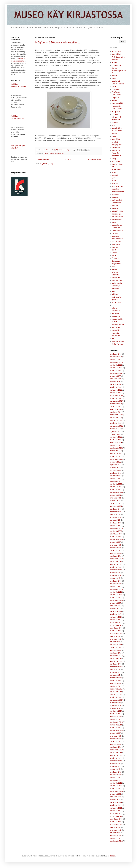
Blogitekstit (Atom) (46, 164)
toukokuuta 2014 (116, 717)
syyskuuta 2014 (116, 706)
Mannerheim (116, 203)
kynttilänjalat (116, 156)
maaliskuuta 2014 (116, 722)
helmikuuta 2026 (116, 365)
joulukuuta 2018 (116, 567)
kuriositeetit (116, 150)
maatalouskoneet (118, 192)
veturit (114, 339)
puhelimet (115, 247)
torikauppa (116, 289)
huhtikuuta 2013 (116, 747)
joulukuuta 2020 (116, 509)
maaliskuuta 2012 (116, 780)
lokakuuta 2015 (115, 670)
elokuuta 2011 (115, 800)
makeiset (115, 197)
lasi (113, 167)
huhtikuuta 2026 (116, 359)
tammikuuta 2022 (116, 487)
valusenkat (116, 336)
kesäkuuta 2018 (116, 581)
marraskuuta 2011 (116, 791)
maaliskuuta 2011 (116, 814)
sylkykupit (115, 272)
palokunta (115, 236)
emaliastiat (116, 81)
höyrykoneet (116, 117)
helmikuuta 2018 (116, 592)
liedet (114, 181)
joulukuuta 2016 (116, 631)
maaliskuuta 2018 (116, 589)
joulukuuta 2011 (116, 789)
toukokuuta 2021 (116, 506)
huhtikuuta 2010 (116, 838)
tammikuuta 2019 (116, 564)
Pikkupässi (116, 244)
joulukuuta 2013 (116, 728)
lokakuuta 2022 (115, 462)
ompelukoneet (117, 225)
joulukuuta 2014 (116, 697)
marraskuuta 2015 (116, 667)
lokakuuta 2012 (115, 764)
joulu (114, 125)
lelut (113, 178)
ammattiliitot (116, 54)
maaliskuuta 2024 (116, 415)
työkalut (115, 300)
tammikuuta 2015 (116, 695)
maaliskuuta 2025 (116, 396)
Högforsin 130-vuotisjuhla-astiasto (58, 42)
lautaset (115, 175)
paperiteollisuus (118, 239)
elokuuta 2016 (115, 642)
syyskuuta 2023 (116, 432)
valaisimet (116, 314)
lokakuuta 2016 (115, 636)
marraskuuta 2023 (116, 426)
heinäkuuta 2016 (116, 645)
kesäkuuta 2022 (116, 473)
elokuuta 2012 (115, 769)
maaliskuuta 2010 (116, 841)
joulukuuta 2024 (116, 398)
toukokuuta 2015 (116, 683)
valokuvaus (116, 327)
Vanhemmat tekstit (94, 160)
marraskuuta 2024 (116, 401)
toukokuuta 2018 (116, 584)
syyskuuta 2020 (116, 517)
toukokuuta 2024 (116, 409)
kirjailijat (115, 142)
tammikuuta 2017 (116, 628)
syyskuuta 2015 (116, 672)
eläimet (115, 75)
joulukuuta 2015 (116, 664)
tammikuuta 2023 (116, 454)
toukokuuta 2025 (116, 390)
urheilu (114, 308)
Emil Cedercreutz (118, 84)
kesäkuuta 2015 (116, 681)
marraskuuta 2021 (116, 492)
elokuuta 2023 (115, 434)
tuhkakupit (116, 294)
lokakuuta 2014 (115, 703)
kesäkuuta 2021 (116, 504)
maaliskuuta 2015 (116, 689)
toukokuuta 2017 (116, 617)
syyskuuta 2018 (116, 575)
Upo (113, 305)
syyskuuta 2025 (116, 379)
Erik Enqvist (116, 92)
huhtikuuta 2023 (116, 445)
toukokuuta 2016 (116, 650)
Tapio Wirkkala (117, 280)
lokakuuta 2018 (115, 573)
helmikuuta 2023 (116, 451)
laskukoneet (116, 170)
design (114, 68)
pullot (114, 250)
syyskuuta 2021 (116, 498)
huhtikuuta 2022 (116, 479)
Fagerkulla (116, 98)
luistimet (115, 184)
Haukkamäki (116, 106)
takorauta (115, 275)
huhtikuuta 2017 (116, 620)
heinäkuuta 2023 (116, 437)
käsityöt (115, 159)
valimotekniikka (117, 319)
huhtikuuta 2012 (116, 777)
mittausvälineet (117, 217)
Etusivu (68, 160)
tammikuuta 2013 (116, 755)
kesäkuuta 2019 (116, 550)
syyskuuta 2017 (116, 606)
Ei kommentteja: (65, 150)
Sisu (113, 266)
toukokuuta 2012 (116, 775)
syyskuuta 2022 (116, 465)
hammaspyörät (117, 103)
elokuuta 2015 (115, 675)
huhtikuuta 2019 (116, 556)
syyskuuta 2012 (116, 766)
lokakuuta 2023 (115, 429)
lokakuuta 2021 (115, 495)
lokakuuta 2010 (115, 827)
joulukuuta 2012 (116, 758)
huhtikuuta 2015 (116, 686)
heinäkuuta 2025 (116, 384)
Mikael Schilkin (117, 211)
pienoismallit (116, 242)
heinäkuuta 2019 (116, 548)
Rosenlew (116, 258)
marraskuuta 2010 (116, 825)
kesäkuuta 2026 (116, 354)
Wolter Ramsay (117, 344)
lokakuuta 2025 (115, 376)
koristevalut (116, 148)
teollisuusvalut (117, 283)
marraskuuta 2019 (116, 539)
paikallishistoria (117, 231)
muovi (114, 222)
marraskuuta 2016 (116, 634)
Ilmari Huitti (116, 120)
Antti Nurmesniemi (119, 57)
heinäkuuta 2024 (116, 404)
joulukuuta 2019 (116, 537)
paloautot (115, 233)
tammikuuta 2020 (116, 534)
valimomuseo (117, 316)
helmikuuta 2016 (116, 659)
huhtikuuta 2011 (116, 811)
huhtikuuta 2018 (116, 587)
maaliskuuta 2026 (116, 362)
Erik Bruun (116, 89)
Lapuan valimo (117, 164)
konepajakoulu (117, 145)
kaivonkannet (117, 131)
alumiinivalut (116, 51)
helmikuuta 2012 (116, 783)
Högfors (52, 153)
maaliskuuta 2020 (116, 528)
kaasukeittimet (117, 128)
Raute (114, 255)
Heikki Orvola (117, 109)
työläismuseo (117, 302)
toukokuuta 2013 (116, 744)
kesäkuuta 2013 (116, 741)
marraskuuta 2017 (116, 600)
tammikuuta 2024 (116, 420)
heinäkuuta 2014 (116, 711)
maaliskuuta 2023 (116, 448)
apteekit (115, 60)
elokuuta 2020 (115, 520)
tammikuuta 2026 (116, 368)
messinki (115, 208)
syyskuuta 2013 (116, 736)
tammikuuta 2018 (116, 595)
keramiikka (116, 139)
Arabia (46, 153)
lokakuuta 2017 (115, 603)
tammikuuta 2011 (116, 819)
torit (113, 291)
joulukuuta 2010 (116, 822)
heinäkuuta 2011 (116, 802)
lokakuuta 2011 (115, 794)
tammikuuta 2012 (116, 786)
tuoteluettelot (117, 297)
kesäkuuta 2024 (116, 407)
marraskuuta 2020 (116, 512)
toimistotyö (116, 286)
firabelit (115, 100)
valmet (114, 322)
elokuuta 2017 (115, 609)
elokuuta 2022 (115, 468)
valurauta (115, 333)
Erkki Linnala (117, 95)
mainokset (116, 195)
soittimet (115, 269)
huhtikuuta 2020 (116, 526)
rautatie (115, 253)
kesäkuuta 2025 (116, 387)
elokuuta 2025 (115, 382)
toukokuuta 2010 (116, 836)
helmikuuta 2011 (116, 816)
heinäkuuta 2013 (116, 739)
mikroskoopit (116, 214)
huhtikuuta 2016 (116, 653)
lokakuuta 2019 (115, 542)
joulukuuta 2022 (116, 456)
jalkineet (115, 123)
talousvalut (116, 278)
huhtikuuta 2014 (116, 719)
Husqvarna (116, 112)
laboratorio (116, 161)
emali (114, 78)
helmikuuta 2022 (116, 484)
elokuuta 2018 (115, 578)
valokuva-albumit (118, 325)
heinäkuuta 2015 (116, 678)
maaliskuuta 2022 (116, 481)
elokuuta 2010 (115, 833)
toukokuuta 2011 (116, 808)
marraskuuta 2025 (116, 373)
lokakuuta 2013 (115, 733)
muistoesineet (59, 153)
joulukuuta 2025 (116, 371)
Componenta (117, 65)
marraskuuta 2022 (116, 459)
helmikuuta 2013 (116, 753)
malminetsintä (117, 200)
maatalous (116, 189)
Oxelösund (116, 228)
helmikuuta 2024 (116, 418)
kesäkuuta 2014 (116, 714)
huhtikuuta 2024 (116, 412)
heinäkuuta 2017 (116, 611)
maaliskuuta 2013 (116, 750)
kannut (114, 134)
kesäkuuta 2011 (116, 805)
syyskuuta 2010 (116, 830)
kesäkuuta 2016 (116, 647)
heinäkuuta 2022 (116, 470)
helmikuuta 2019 (116, 562)
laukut (114, 172)
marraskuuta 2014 (116, 700)
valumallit (115, 330)
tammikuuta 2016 (116, 661)
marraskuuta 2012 (116, 761)
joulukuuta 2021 (116, 490)
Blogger (113, 856)
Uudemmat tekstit (42, 160)
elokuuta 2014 (115, 708)
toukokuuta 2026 (116, 357)
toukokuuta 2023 (116, 443)
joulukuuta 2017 (116, 598)
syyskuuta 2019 (116, 545)
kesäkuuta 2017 (116, 614)
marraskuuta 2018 (116, 570)
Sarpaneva (116, 261)
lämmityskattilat (117, 186)
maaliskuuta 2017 (116, 623)
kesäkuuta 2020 (116, 523)
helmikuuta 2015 (116, 692)
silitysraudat (116, 264)
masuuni (115, 206)
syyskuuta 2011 (116, 797)
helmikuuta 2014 (116, 725)
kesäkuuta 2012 (116, 772)
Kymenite (115, 153)
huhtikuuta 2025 (116, 393)
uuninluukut (116, 311)
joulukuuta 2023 (116, 423)
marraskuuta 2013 (116, 730)
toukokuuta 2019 (116, 553)
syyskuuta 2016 (116, 639)
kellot (114, 136)
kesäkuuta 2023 (116, 440)
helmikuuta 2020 (116, 531)
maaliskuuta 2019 (116, 559)
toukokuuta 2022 (116, 476)
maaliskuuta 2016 (116, 656)
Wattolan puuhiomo (119, 341)
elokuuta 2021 (115, 501)
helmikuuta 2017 (116, 625)
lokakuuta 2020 (115, 515)
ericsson (115, 87)
